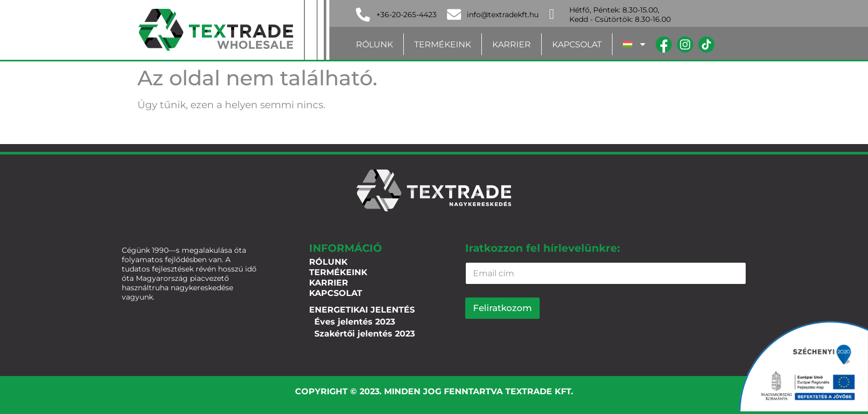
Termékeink (443, 44)
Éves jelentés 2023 (355, 322)
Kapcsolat (577, 44)
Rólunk (374, 44)
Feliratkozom (502, 308)
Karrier (512, 44)
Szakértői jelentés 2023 (365, 334)
